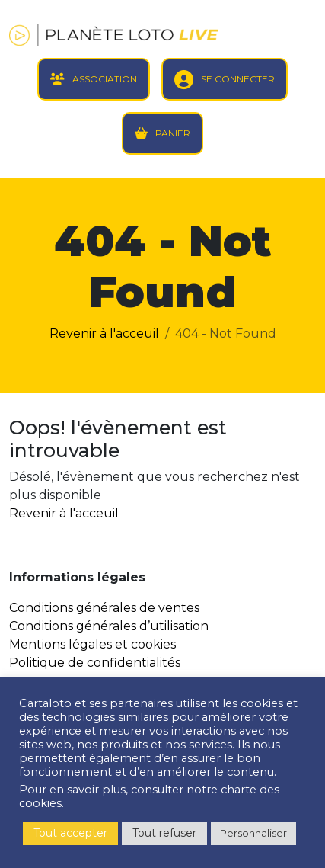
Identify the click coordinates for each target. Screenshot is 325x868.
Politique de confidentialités (95, 663)
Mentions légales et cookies (92, 644)
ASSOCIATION (105, 79)
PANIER (173, 133)
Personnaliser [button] (253, 833)
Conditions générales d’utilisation (109, 626)
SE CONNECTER (238, 79)
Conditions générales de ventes (104, 608)
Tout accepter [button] (70, 833)
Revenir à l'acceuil (104, 333)
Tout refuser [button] (164, 833)
